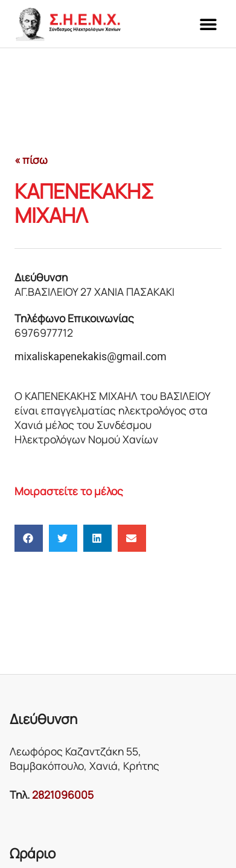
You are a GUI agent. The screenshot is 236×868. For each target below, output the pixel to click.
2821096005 (63, 795)
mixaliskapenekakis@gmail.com (91, 357)
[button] (208, 24)
